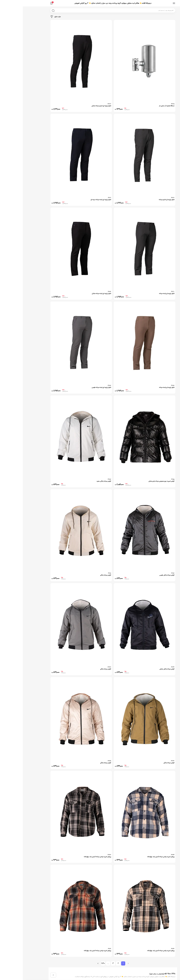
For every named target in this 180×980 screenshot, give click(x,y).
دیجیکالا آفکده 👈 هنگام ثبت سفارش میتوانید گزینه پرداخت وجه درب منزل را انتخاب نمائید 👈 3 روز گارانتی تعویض (90, 3)
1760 (80, 963)
